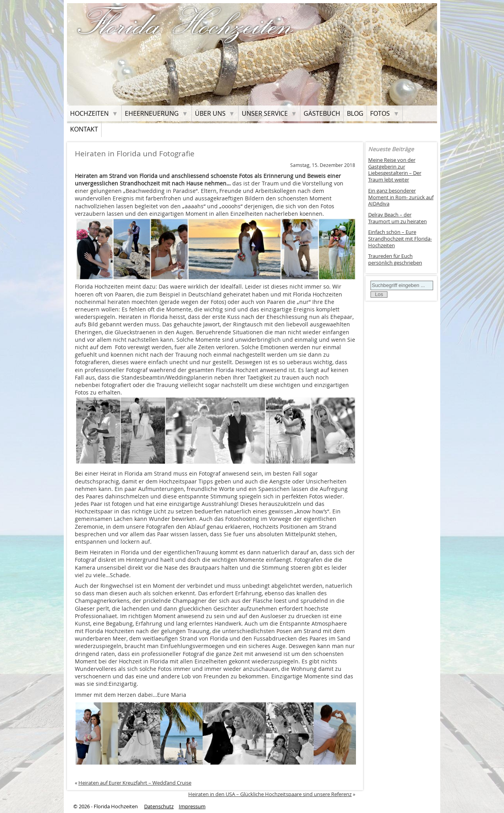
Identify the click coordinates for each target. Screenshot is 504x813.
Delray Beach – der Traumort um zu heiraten (397, 218)
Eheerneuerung (152, 113)
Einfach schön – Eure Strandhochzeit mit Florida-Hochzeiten (400, 239)
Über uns (210, 113)
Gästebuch (322, 113)
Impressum (192, 807)
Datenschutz (159, 807)
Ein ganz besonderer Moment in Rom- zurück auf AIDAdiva (401, 197)
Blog (355, 113)
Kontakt (84, 129)
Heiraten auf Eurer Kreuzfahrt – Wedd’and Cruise (135, 783)
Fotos (380, 113)
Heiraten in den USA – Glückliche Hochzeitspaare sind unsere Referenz (270, 794)
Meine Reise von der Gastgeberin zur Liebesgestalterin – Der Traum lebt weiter (395, 170)
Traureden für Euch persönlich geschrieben (395, 259)
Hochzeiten (89, 113)
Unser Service (265, 113)
